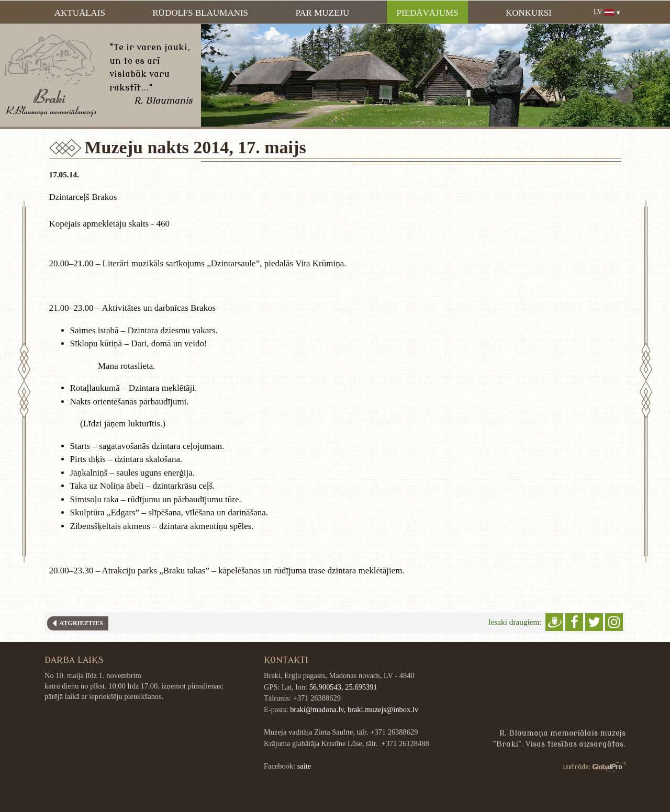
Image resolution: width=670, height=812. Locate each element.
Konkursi (529, 13)
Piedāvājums (428, 13)
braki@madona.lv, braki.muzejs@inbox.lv (354, 709)
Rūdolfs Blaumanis (200, 13)
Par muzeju (322, 13)
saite (304, 766)
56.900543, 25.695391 (343, 687)
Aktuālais (80, 13)
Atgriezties (80, 623)
